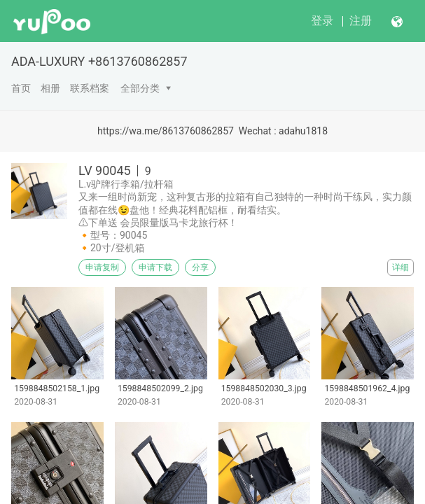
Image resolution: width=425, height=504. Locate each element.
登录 (322, 21)
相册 (50, 88)
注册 (361, 21)
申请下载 (155, 267)
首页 (21, 88)
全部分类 (140, 88)
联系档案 (90, 88)
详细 (400, 267)
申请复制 (102, 267)
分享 (200, 267)
